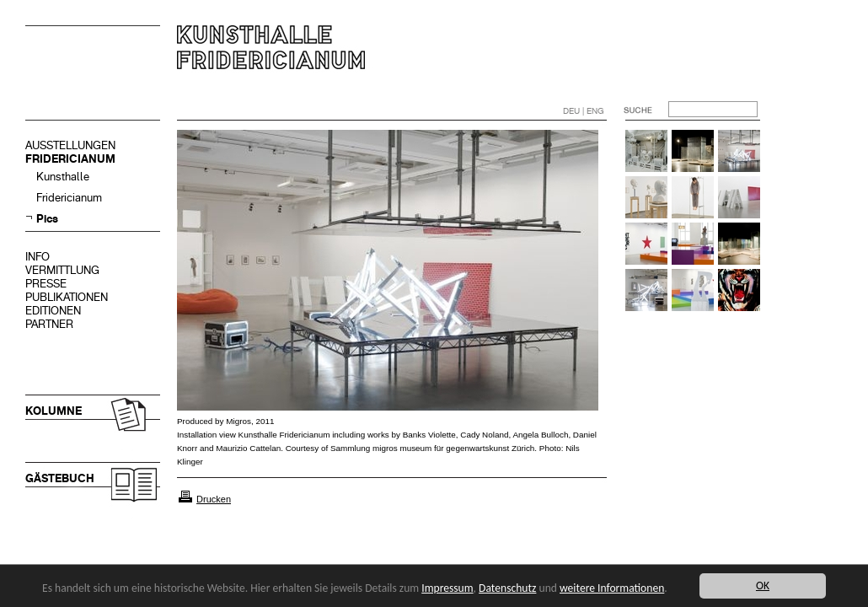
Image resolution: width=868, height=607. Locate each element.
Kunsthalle (63, 177)
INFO (38, 257)
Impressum (447, 588)
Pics (47, 219)
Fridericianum (69, 198)
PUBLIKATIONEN (67, 297)
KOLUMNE (54, 411)
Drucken (214, 499)
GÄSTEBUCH (60, 478)
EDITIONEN (53, 311)
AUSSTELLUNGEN (70, 145)
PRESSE (46, 284)
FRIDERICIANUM (70, 159)
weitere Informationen (612, 588)
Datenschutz (507, 588)
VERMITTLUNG (62, 270)
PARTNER (49, 324)
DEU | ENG (584, 111)
